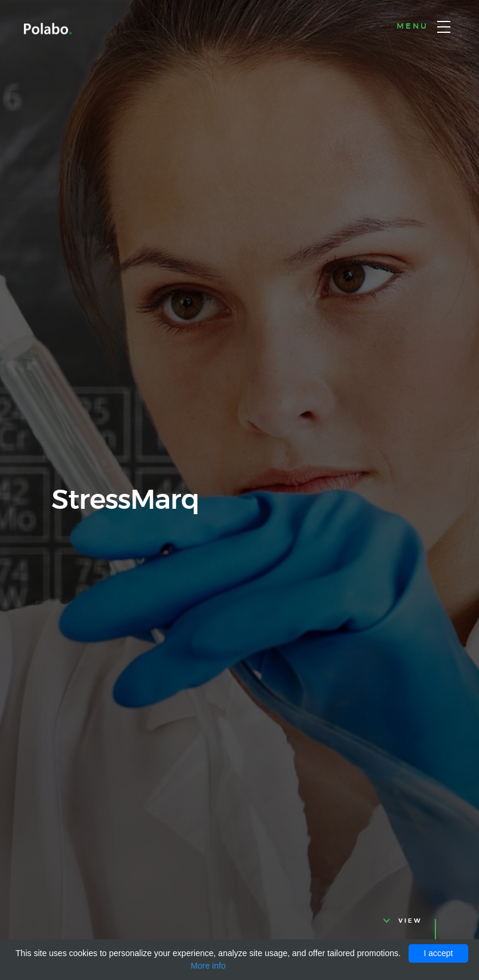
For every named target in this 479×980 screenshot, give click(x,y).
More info (208, 966)
